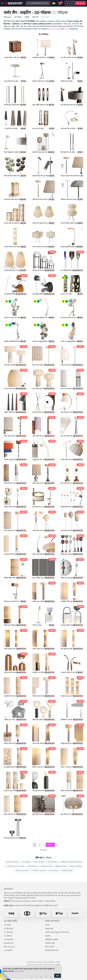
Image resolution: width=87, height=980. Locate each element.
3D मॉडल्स (8, 925)
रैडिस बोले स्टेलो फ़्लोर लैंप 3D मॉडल (14, 176)
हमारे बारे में (8, 889)
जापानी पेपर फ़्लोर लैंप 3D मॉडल (42, 223)
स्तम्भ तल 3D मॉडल (38, 128)
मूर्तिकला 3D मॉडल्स (12, 862)
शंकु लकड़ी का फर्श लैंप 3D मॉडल (70, 412)
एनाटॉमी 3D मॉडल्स (66, 871)
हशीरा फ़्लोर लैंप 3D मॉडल (12, 814)
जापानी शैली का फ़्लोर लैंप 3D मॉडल (15, 58)
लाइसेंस (48, 936)
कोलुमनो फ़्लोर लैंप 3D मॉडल (69, 743)
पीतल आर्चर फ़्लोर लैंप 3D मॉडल (42, 743)
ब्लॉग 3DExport (9, 947)
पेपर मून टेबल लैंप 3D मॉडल (12, 389)
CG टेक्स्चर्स (8, 936)
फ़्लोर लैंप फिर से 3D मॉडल (12, 483)
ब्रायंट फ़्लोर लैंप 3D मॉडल (11, 531)
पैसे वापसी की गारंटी (52, 950)
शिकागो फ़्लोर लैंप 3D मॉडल (41, 81)
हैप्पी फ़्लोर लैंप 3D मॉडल (68, 152)
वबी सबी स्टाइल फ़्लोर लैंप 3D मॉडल (71, 105)
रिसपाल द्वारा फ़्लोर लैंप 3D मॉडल (14, 601)
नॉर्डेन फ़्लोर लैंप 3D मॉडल (11, 436)
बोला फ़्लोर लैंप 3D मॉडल (68, 483)
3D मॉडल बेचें (8, 940)
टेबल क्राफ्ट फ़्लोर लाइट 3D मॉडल (14, 199)
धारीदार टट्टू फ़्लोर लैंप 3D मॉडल (13, 460)
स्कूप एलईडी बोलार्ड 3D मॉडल (41, 105)
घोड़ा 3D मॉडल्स (52, 862)
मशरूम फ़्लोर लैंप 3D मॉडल (69, 365)
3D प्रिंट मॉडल (9, 929)
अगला (50, 845)
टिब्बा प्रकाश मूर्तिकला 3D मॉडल (42, 318)
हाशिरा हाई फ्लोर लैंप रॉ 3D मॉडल (71, 791)
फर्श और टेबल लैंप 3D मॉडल (69, 58)
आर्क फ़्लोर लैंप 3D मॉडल (68, 128)
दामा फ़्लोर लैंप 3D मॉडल (11, 81)
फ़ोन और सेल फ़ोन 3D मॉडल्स (15, 866)
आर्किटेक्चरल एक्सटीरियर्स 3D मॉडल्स (70, 862)
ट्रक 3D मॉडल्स (53, 871)
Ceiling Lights (55, 29)
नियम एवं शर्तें (50, 947)
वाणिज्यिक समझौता (52, 940)
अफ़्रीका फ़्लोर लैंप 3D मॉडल (12, 412)
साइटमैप (58, 965)
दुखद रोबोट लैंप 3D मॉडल (40, 814)
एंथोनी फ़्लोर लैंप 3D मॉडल (68, 460)
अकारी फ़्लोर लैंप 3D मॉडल (40, 531)
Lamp (66, 29)
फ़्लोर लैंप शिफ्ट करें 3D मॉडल (41, 412)
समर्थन (47, 925)
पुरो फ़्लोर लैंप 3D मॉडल (39, 507)
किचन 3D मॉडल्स (38, 862)
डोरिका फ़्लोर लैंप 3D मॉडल (12, 743)
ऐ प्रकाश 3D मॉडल (66, 294)
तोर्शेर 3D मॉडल (37, 625)
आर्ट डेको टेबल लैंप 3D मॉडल (12, 270)
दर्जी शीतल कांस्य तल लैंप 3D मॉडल (43, 199)
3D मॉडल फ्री (8, 932)
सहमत (58, 976)
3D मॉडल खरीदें (10, 921)
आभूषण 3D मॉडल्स (46, 866)
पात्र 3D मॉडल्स (25, 862)
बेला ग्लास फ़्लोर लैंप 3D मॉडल (69, 436)
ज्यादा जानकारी (19, 971)
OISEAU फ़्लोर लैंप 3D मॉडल (69, 672)
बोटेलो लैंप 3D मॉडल (67, 81)
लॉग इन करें (70, 3)
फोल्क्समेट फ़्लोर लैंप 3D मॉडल (41, 58)
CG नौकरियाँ (8, 950)
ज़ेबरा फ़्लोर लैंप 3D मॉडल (40, 483)
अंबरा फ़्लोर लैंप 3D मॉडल (40, 436)
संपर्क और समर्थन (52, 921)
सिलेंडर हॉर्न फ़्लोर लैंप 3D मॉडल (41, 720)
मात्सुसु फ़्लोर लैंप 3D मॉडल (40, 460)
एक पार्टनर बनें (8, 943)
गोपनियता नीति (50, 943)
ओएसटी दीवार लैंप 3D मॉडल (41, 176)
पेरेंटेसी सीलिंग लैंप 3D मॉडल (69, 507)
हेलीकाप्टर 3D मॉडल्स (21, 871)
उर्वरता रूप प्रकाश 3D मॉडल (12, 318)
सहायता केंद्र (49, 929)
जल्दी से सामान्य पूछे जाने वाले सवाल (57, 932)
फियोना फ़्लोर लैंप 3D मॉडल (40, 696)
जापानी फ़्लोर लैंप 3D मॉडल (12, 247)
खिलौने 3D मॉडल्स (60, 866)
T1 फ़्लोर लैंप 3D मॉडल (11, 128)
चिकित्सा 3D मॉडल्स (75, 866)
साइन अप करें (80, 3)
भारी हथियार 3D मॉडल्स (38, 871)
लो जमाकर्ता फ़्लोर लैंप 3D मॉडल (70, 318)
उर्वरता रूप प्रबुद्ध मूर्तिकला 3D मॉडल (43, 341)
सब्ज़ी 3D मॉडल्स (32, 866)
